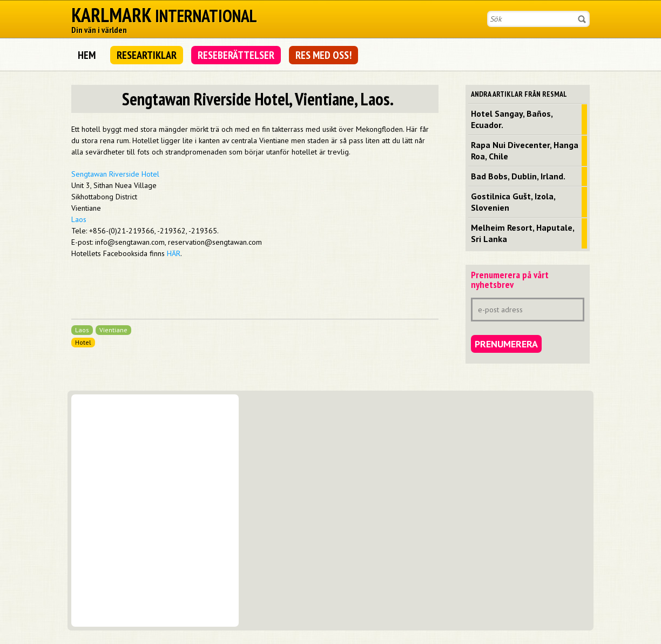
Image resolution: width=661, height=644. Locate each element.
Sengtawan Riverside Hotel (115, 174)
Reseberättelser (236, 55)
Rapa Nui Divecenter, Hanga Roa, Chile (525, 150)
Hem (87, 55)
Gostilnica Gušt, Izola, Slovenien (513, 202)
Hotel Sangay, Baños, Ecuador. (512, 119)
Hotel (83, 342)
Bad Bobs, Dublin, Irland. (518, 176)
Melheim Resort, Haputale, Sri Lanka (523, 233)
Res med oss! (323, 55)
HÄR (174, 253)
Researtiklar (147, 55)
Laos (79, 219)
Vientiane (113, 330)
